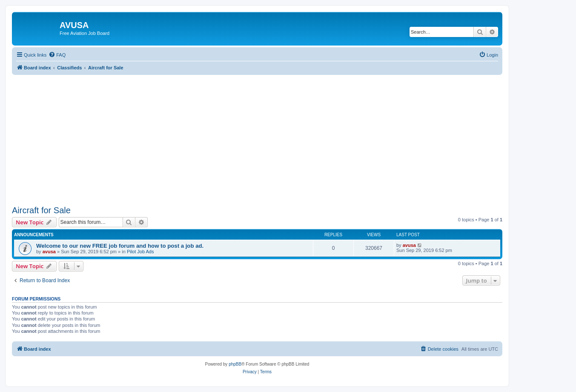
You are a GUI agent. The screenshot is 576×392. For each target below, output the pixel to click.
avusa (49, 252)
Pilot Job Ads (140, 252)
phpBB (235, 364)
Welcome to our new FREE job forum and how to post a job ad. (120, 246)
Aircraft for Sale (41, 210)
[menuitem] (57, 55)
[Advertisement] (257, 134)
